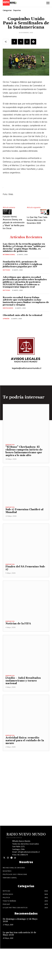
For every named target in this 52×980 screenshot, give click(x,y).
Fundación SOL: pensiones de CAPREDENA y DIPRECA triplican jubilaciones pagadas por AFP (22, 264)
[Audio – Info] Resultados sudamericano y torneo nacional (23, 681)
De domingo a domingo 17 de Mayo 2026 (20, 920)
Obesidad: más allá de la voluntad (22, 315)
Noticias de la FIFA (18, 624)
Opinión (6, 319)
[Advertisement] (26, 777)
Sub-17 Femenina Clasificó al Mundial (24, 511)
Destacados (8, 308)
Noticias (6, 270)
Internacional (9, 255)
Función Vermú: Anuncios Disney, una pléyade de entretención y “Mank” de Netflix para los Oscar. (14, 223)
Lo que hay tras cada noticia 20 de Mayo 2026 (19, 934)
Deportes (17, 10)
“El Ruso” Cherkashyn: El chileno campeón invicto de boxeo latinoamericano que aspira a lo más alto (24, 451)
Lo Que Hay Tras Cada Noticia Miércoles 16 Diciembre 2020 (37, 220)
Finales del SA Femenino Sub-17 (26, 568)
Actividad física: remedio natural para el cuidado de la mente (25, 740)
